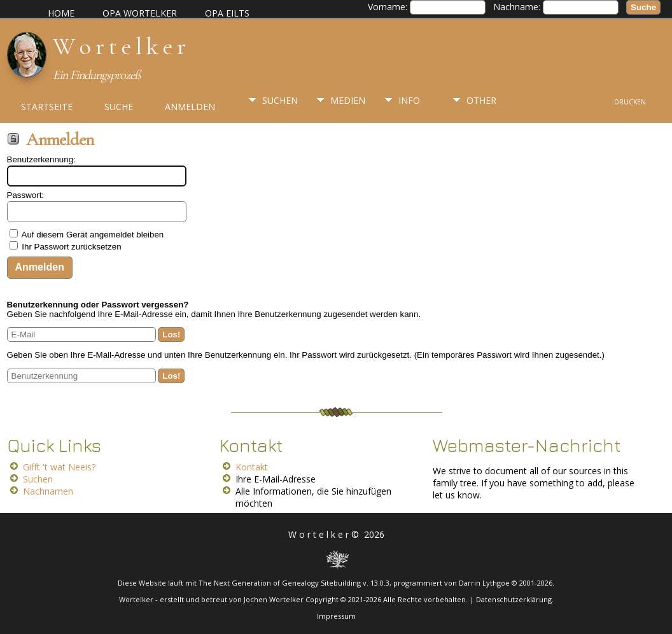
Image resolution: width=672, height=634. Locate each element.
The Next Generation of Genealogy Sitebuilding (280, 583)
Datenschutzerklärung (514, 599)
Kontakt (252, 467)
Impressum (336, 616)
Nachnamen (48, 491)
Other (481, 100)
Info (409, 100)
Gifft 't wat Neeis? (59, 467)
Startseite (47, 107)
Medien (348, 100)
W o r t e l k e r (119, 46)
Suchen (280, 100)
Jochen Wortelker (274, 599)
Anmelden (190, 107)
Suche (119, 107)
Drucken (630, 102)
